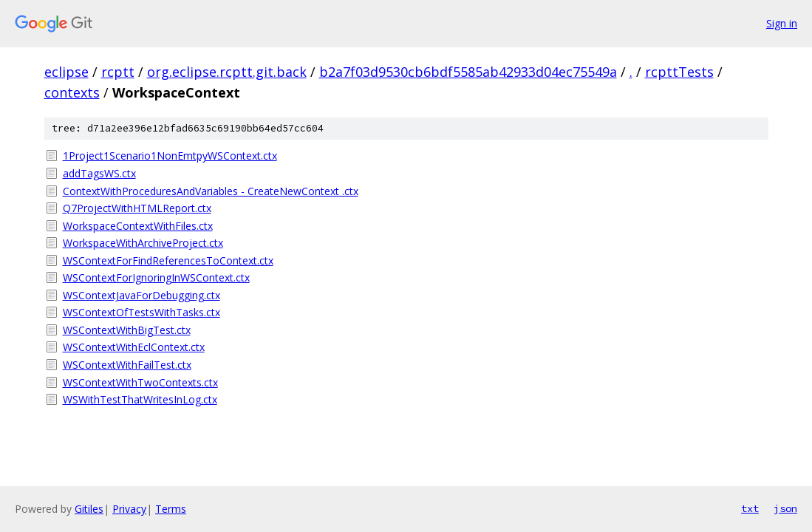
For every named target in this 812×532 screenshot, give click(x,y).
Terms (171, 509)
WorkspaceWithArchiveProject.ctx (143, 243)
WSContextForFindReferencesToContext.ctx (168, 260)
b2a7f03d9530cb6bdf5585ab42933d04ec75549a (468, 72)
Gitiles (89, 509)
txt (750, 508)
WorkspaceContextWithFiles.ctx (138, 226)
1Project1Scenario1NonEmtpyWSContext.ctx (170, 156)
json (785, 508)
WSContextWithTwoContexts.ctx (140, 382)
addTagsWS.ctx (99, 173)
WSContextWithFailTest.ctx (127, 365)
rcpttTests (679, 72)
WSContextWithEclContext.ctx (134, 347)
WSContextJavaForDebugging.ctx (141, 295)
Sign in (782, 23)
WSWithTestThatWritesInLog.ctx (140, 399)
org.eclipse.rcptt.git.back (227, 72)
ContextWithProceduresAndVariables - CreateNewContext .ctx (211, 191)
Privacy (129, 509)
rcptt (118, 72)
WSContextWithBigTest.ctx (127, 330)
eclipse (66, 72)
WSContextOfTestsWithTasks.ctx (141, 312)
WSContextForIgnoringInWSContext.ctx (156, 277)
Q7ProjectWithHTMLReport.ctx (137, 208)
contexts (72, 92)
